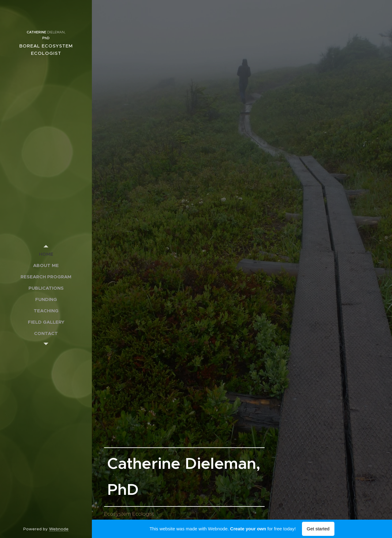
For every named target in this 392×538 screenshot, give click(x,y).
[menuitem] (46, 254)
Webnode (59, 529)
